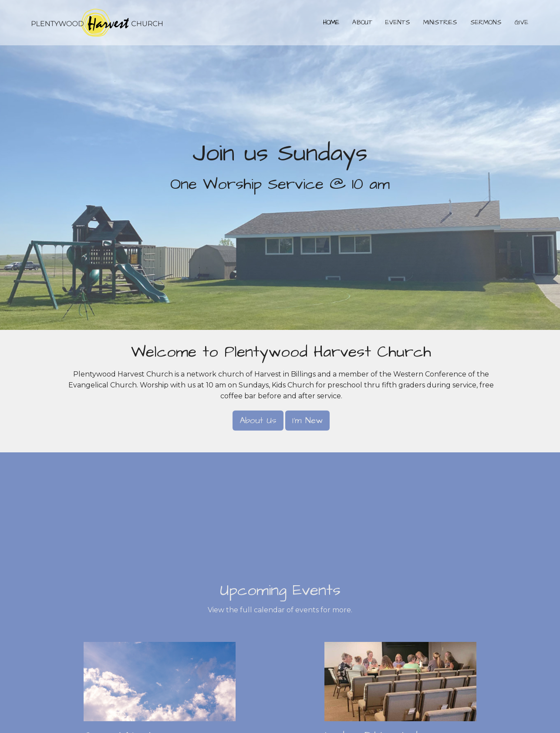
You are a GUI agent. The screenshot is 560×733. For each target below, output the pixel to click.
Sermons (486, 22)
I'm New (307, 421)
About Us (258, 421)
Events (398, 22)
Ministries (440, 22)
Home (331, 22)
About (362, 22)
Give (521, 22)
